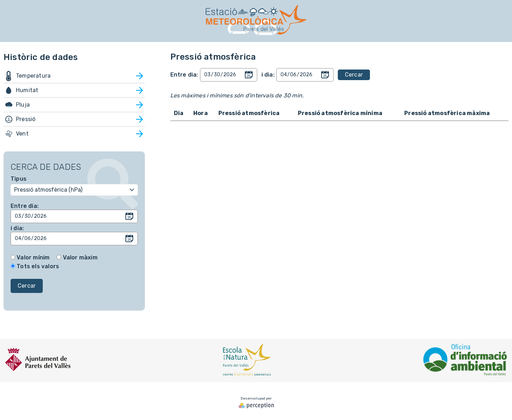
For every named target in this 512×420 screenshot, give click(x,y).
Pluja (23, 105)
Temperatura (33, 76)
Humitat (27, 90)
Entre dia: (25, 206)
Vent (22, 134)
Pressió (26, 119)
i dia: (17, 228)
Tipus (19, 179)
